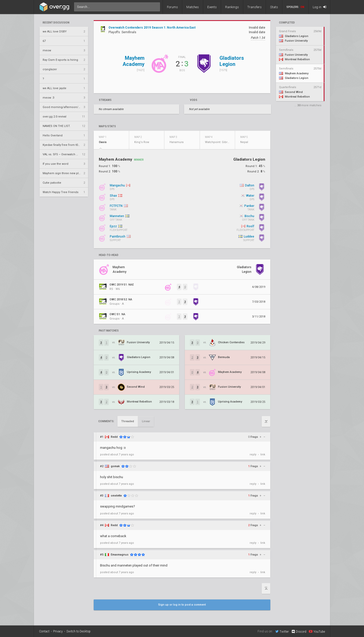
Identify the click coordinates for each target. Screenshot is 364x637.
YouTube (317, 631)
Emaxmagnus (120, 555)
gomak (115, 466)
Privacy (58, 631)
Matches (193, 7)
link (263, 455)
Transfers (254, 7)
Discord (299, 632)
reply (253, 455)
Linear (146, 421)
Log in (319, 7)
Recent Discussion (56, 23)
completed (287, 23)
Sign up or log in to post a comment (182, 605)
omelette (116, 496)
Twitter (282, 631)
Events (212, 7)
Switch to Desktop (78, 631)
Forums (172, 7)
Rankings (232, 7)
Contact (44, 631)
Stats (274, 7)
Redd (114, 437)
